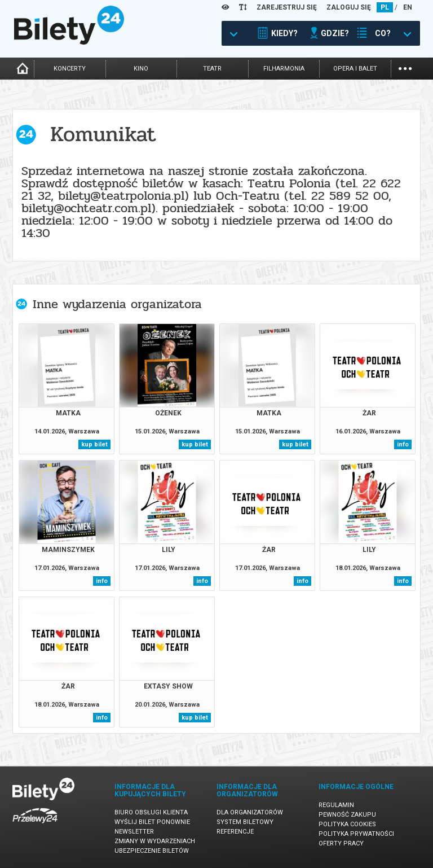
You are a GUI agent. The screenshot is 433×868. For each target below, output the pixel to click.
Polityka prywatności (356, 834)
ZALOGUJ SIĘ (349, 7)
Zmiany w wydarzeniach (155, 841)
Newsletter (134, 832)
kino (141, 69)
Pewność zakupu (347, 815)
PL (385, 7)
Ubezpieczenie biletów (152, 851)
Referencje (235, 832)
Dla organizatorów (250, 812)
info (403, 444)
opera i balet (355, 69)
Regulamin (336, 805)
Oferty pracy (341, 843)
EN (408, 7)
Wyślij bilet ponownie (152, 822)
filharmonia (284, 69)
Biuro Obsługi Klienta (151, 812)
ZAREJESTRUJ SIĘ (287, 7)
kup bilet (94, 444)
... (405, 67)
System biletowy (245, 822)
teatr (212, 69)
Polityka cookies (347, 824)
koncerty (70, 69)
